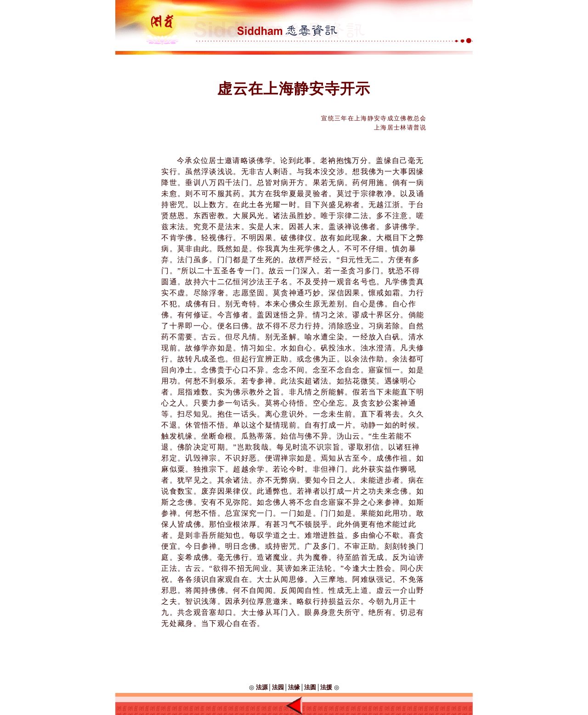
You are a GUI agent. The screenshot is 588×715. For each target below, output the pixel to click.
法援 (326, 687)
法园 (278, 687)
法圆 (310, 687)
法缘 (294, 687)
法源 (261, 687)
